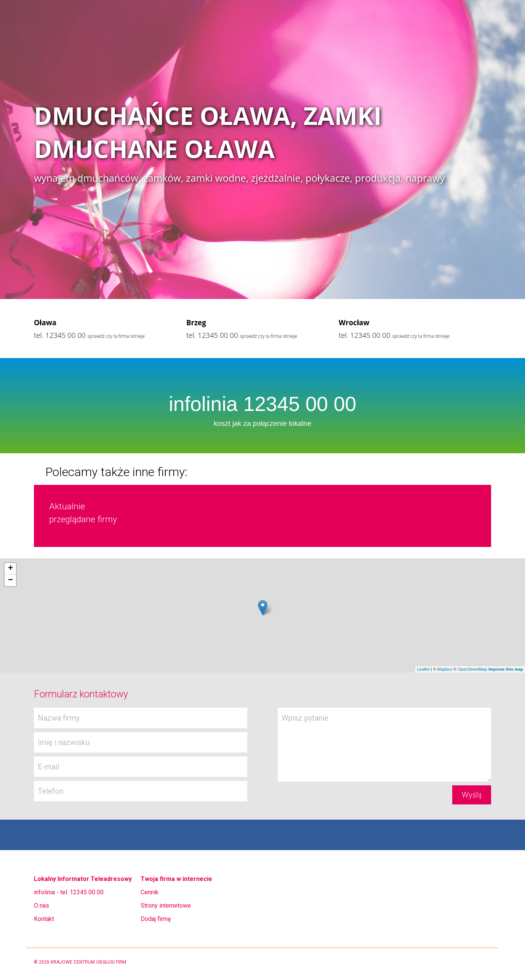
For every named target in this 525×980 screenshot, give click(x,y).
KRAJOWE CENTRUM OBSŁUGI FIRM (88, 962)
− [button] (10, 580)
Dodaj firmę (156, 919)
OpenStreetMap (472, 669)
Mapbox (445, 669)
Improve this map (506, 669)
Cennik (150, 892)
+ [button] (10, 569)
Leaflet (423, 669)
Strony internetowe (166, 906)
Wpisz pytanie (384, 745)
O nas (42, 906)
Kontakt (44, 919)
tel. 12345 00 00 (60, 335)
